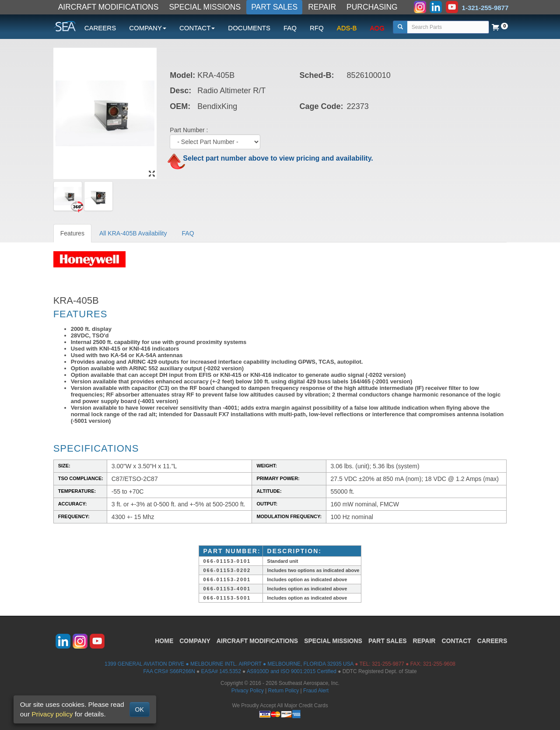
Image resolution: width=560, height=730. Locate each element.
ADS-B (347, 28)
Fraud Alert (316, 691)
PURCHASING (372, 7)
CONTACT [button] (197, 28)
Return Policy (284, 691)
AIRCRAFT (257, 641)
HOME (164, 641)
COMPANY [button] (148, 28)
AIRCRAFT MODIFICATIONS (108, 7)
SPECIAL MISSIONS (205, 7)
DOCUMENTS (249, 28)
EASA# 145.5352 (221, 671)
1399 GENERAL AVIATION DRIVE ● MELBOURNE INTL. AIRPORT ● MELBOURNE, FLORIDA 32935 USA (229, 664)
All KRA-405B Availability (133, 233)
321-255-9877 (388, 664)
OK (140, 709)
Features (72, 233)
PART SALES (274, 7)
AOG (377, 28)
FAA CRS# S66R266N (169, 671)
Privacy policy (52, 714)
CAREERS (100, 28)
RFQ (317, 28)
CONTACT (456, 641)
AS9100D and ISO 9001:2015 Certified (292, 671)
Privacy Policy (248, 691)
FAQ (290, 28)
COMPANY (195, 641)
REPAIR (322, 7)
